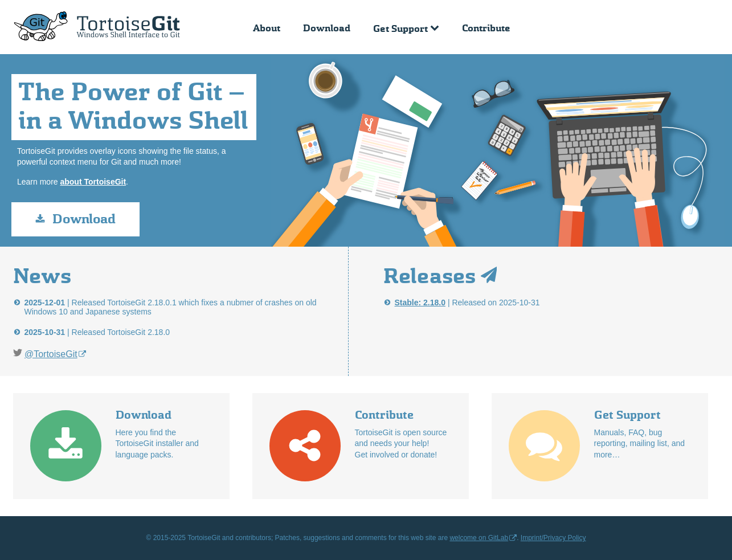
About (267, 28)
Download (327, 28)
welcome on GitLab (479, 538)
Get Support (400, 29)
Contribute (486, 28)
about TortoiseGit (93, 182)
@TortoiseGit (51, 354)
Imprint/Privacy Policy (553, 538)
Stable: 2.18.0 (420, 303)
